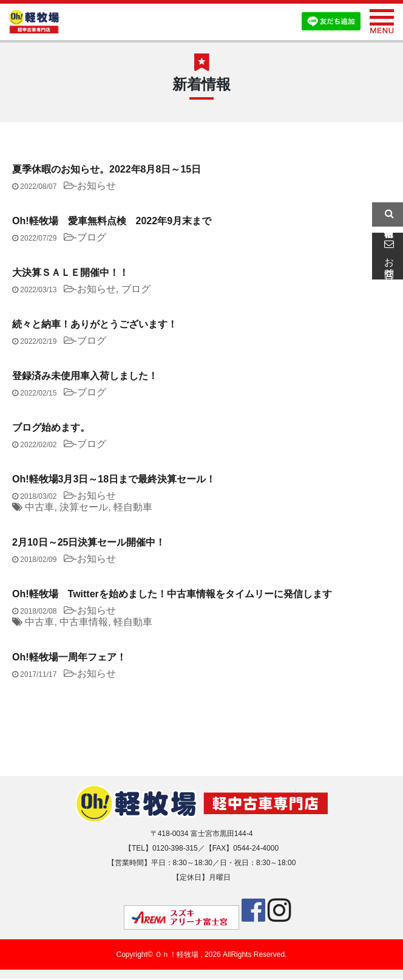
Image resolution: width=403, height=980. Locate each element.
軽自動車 (133, 507)
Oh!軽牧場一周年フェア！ (69, 657)
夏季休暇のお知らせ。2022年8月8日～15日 (107, 169)
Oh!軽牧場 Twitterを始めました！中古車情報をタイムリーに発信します (172, 594)
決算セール (84, 507)
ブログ (92, 237)
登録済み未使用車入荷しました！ (85, 376)
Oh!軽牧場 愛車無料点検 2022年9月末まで (112, 221)
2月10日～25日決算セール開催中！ (89, 542)
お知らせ (97, 186)
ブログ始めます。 (51, 427)
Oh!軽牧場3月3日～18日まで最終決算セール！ (114, 479)
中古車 (39, 507)
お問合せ (387, 256)
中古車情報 (84, 622)
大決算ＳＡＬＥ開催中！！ (70, 272)
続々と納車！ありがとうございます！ (95, 324)
